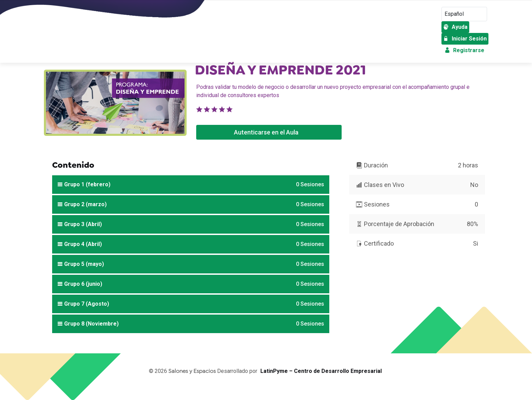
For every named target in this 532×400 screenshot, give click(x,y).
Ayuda (455, 27)
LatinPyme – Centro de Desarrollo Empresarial (321, 371)
